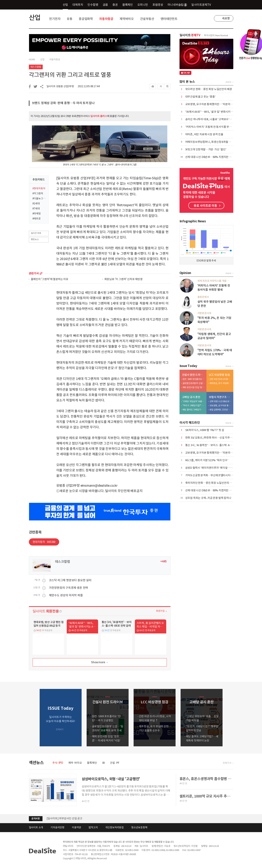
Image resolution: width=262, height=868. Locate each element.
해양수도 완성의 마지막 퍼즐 (66, 595)
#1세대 (36, 203)
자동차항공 (106, 19)
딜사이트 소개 (36, 827)
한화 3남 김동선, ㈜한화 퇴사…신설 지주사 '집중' (212, 438)
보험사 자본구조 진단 (220, 397)
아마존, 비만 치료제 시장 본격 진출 (204, 134)
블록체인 (128, 5)
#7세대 (36, 209)
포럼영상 (158, 5)
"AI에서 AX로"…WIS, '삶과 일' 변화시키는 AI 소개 (213, 112)
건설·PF (115, 763)
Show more (100, 662)
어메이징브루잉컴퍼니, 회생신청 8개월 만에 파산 (212, 142)
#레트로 (37, 219)
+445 (163, 561)
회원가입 (160, 611)
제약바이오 (127, 19)
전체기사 (227, 763)
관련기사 (34, 273)
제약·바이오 (75, 763)
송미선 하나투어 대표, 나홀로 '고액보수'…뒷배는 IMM (215, 119)
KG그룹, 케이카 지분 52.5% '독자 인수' (207, 460)
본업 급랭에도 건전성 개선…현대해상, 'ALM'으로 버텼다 (221, 410)
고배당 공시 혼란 (191, 397)
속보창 (226, 18)
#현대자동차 (39, 188)
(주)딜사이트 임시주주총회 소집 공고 (67, 816)
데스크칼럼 (36, 67)
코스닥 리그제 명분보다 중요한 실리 (70, 580)
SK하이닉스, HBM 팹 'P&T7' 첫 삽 (205, 430)
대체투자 (78, 5)
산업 (65, 5)
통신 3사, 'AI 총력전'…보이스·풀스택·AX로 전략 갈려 (215, 445)
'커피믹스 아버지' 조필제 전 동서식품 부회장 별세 (212, 127)
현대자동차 (44, 542)
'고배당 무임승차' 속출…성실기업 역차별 (194, 401)
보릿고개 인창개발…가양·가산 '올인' (206, 149)
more (41, 273)
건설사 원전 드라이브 (193, 375)
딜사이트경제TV (203, 5)
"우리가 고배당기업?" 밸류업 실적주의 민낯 (194, 405)
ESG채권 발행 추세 (206, 261)
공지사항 (36, 819)
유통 (70, 19)
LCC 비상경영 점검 (219, 375)
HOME (32, 60)
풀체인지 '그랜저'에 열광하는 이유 (50, 279)
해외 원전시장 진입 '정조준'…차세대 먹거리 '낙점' (194, 387)
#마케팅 (37, 214)
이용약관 (76, 827)
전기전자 (55, 19)
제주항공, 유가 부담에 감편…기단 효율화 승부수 (221, 383)
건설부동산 (147, 19)
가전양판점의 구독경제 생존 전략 (69, 588)
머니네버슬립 (177, 5)
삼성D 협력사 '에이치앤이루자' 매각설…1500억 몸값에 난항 (218, 468)
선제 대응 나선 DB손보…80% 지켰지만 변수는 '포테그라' (217, 157)
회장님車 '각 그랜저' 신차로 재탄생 (123, 279)
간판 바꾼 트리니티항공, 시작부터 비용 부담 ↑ (221, 379)
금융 (105, 5)
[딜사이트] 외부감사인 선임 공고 (64, 821)
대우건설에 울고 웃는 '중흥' (200, 97)
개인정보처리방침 (114, 827)
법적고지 (93, 827)
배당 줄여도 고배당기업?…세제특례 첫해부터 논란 (194, 410)
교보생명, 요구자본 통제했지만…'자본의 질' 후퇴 (212, 104)
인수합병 (93, 5)
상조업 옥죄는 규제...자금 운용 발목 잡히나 (208, 498)
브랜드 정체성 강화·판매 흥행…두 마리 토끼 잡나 (63, 103)
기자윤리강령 (57, 827)
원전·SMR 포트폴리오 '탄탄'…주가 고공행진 (194, 379)
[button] (230, 718)
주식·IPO (58, 763)
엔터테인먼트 (169, 19)
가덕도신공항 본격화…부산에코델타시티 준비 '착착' (214, 475)
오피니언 (143, 5)
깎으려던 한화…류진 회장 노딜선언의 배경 (209, 89)
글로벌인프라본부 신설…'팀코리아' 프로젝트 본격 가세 (194, 383)
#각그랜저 (38, 193)
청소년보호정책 (139, 827)
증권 (115, 5)
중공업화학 (86, 19)
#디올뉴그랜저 (39, 198)
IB (104, 763)
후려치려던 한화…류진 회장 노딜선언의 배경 (210, 483)
